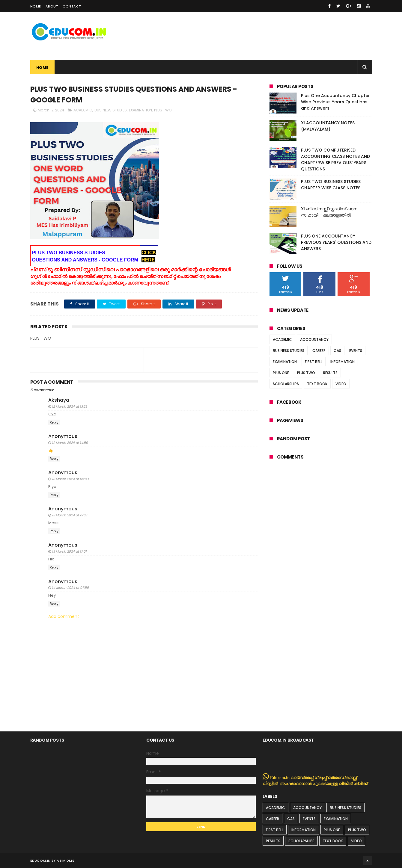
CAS (337, 351)
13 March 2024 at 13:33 (69, 515)
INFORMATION (342, 362)
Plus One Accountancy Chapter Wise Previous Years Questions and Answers (335, 102)
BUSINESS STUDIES (111, 110)
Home (36, 6)
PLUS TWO (163, 110)
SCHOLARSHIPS (286, 384)
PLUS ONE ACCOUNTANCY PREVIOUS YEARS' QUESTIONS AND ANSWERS (336, 242)
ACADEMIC (83, 110)
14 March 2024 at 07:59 (70, 588)
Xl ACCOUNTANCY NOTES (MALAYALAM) (328, 126)
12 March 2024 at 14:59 (70, 443)
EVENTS (356, 351)
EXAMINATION (140, 110)
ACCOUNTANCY (314, 340)
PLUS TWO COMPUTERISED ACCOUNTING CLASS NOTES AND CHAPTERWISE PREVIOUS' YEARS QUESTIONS (335, 159)
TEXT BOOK (317, 384)
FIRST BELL (314, 362)
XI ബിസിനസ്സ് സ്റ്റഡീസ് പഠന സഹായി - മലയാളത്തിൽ (329, 212)
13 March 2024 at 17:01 (69, 551)
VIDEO (341, 384)
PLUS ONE (281, 373)
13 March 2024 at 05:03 (70, 479)
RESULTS (330, 373)
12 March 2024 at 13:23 (69, 406)
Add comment (64, 617)
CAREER (319, 351)
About (52, 6)
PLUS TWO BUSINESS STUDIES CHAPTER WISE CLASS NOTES (331, 185)
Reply (54, 422)
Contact (72, 6)
